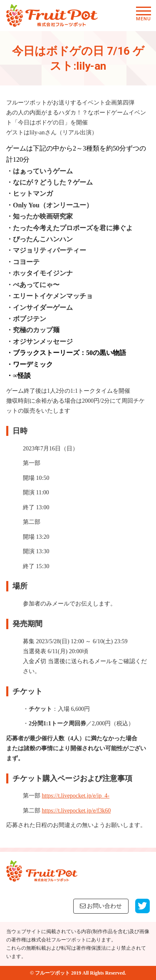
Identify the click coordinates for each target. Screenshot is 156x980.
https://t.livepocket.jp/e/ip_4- (76, 796)
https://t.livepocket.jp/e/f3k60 (77, 811)
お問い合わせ (101, 906)
